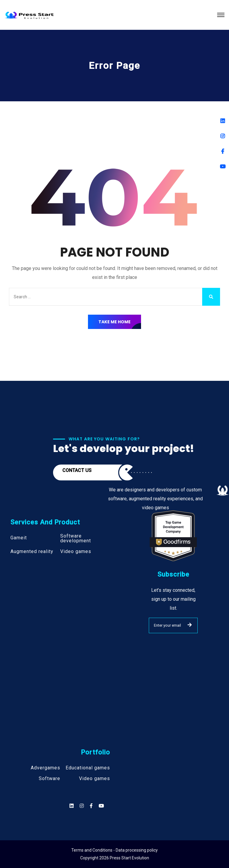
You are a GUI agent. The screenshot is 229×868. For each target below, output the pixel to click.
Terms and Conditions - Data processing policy (114, 850)
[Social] (101, 806)
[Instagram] (223, 136)
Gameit (19, 538)
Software (49, 779)
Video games (76, 552)
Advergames (45, 768)
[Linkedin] (223, 121)
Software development (76, 538)
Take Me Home (114, 322)
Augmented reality (32, 552)
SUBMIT (190, 625)
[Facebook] (223, 151)
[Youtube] (223, 166)
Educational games (88, 768)
